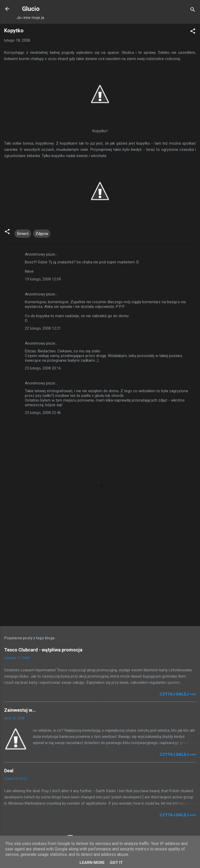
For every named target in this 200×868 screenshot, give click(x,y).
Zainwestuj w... (20, 710)
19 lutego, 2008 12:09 (43, 279)
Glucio (31, 9)
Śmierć (23, 234)
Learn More (92, 863)
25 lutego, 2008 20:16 (43, 368)
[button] (193, 32)
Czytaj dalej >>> (178, 694)
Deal (9, 771)
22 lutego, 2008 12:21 (43, 328)
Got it (116, 863)
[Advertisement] (100, 582)
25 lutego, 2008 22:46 (43, 413)
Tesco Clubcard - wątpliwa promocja (43, 650)
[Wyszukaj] (193, 10)
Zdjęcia (42, 234)
